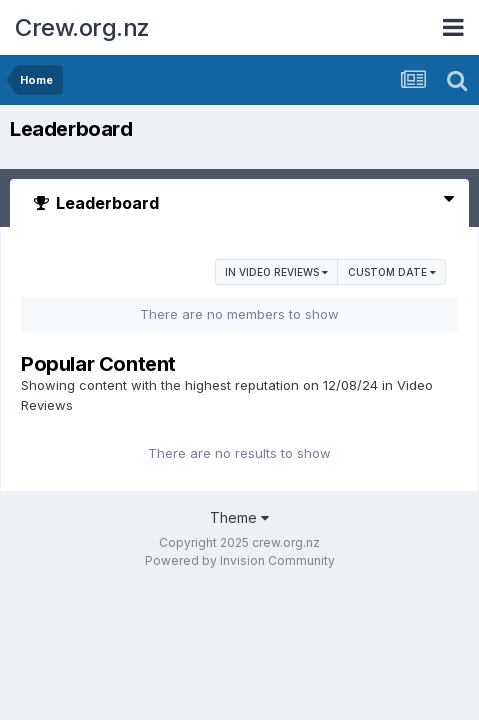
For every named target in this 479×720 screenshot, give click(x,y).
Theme (239, 517)
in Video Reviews (276, 272)
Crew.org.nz (82, 27)
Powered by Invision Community (240, 560)
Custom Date (392, 272)
